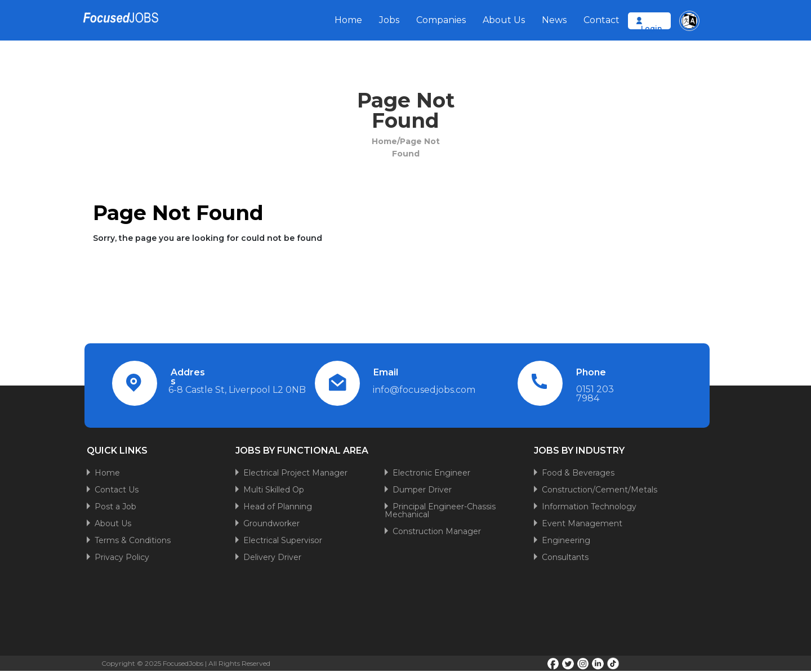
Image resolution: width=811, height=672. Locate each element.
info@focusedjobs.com (424, 390)
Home (348, 20)
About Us (504, 20)
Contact (601, 20)
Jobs (389, 20)
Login (651, 28)
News (554, 20)
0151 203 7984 (595, 394)
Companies (441, 20)
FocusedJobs (183, 663)
